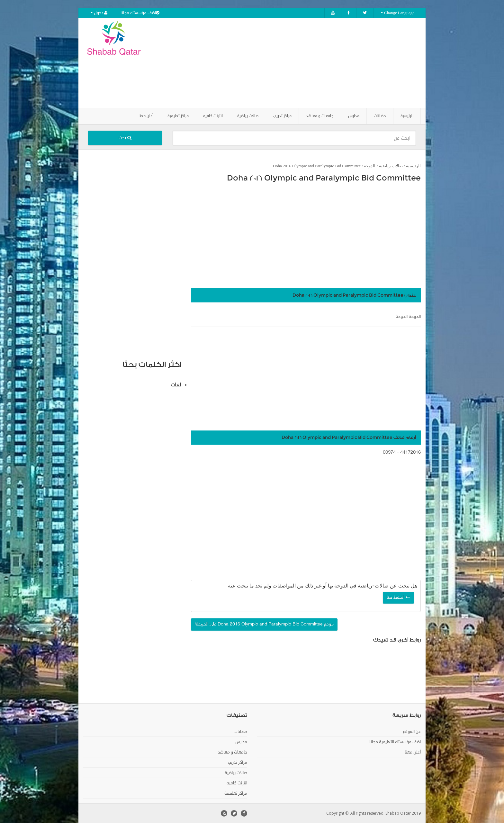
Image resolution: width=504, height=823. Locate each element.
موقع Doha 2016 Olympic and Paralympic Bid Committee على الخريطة (264, 624)
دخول (99, 13)
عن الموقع (412, 732)
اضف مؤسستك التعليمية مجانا (395, 742)
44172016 (410, 453)
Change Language (397, 13)
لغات (176, 385)
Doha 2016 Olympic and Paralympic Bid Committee (324, 178)
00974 (389, 453)
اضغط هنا (398, 598)
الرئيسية (407, 116)
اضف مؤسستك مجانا (140, 13)
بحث (125, 138)
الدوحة (370, 166)
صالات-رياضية (391, 166)
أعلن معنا (146, 116)
